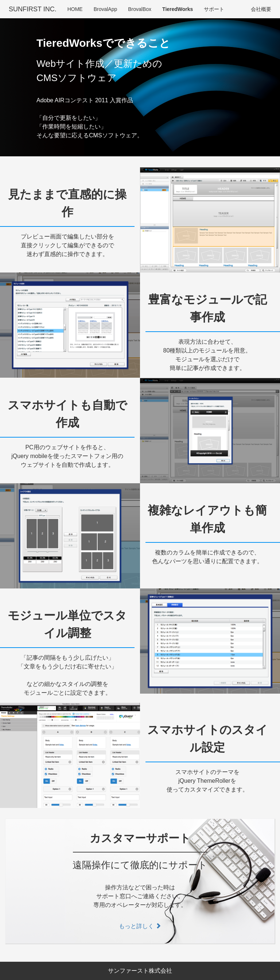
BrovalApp (106, 9)
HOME (75, 9)
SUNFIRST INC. (33, 9)
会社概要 (261, 9)
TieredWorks (178, 9)
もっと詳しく (140, 926)
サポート (214, 9)
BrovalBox (140, 9)
